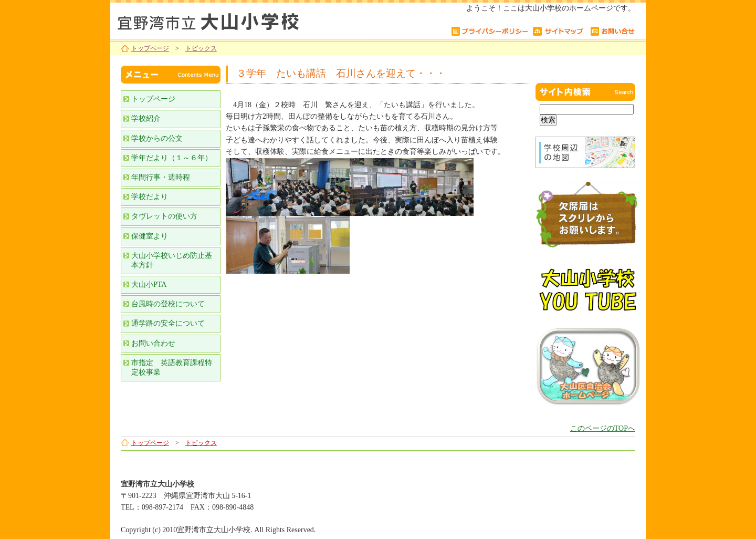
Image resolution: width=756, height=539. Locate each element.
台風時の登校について (168, 304)
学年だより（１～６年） (172, 158)
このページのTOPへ (603, 428)
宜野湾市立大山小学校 (241, 20)
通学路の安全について (168, 323)
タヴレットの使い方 (164, 216)
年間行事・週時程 (161, 177)
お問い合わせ (153, 343)
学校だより (150, 197)
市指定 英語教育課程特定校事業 (172, 367)
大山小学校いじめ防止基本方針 (172, 260)
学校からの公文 (157, 138)
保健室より (150, 236)
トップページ (150, 48)
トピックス (201, 48)
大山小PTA (149, 284)
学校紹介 (146, 118)
